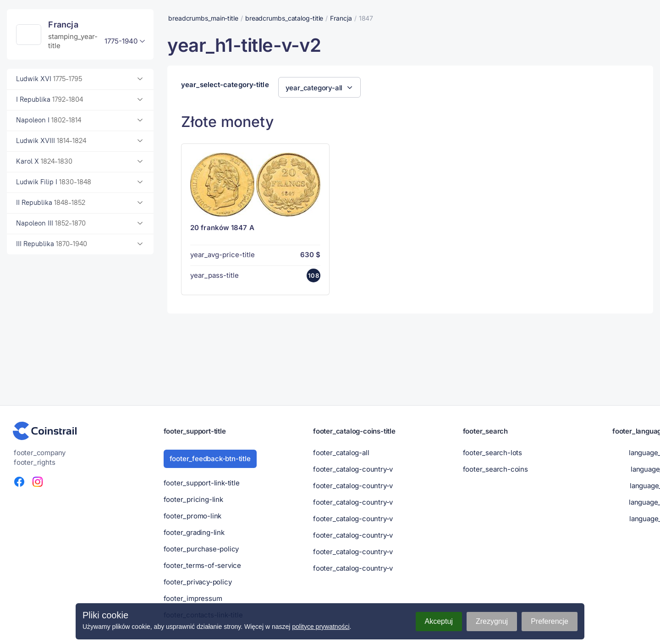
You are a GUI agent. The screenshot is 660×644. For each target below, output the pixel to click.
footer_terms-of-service (202, 565)
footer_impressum (193, 598)
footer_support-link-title (202, 483)
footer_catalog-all (341, 453)
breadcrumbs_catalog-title (284, 18)
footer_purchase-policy (201, 549)
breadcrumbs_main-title (203, 18)
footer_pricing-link (193, 499)
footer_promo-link (193, 516)
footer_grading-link (194, 532)
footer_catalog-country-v (353, 469)
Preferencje (550, 621)
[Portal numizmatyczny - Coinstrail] (45, 431)
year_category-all (314, 88)
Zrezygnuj (492, 621)
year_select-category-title (225, 85)
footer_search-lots (492, 453)
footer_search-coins (495, 469)
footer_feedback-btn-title (210, 459)
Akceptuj (439, 621)
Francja (341, 18)
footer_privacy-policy (198, 582)
